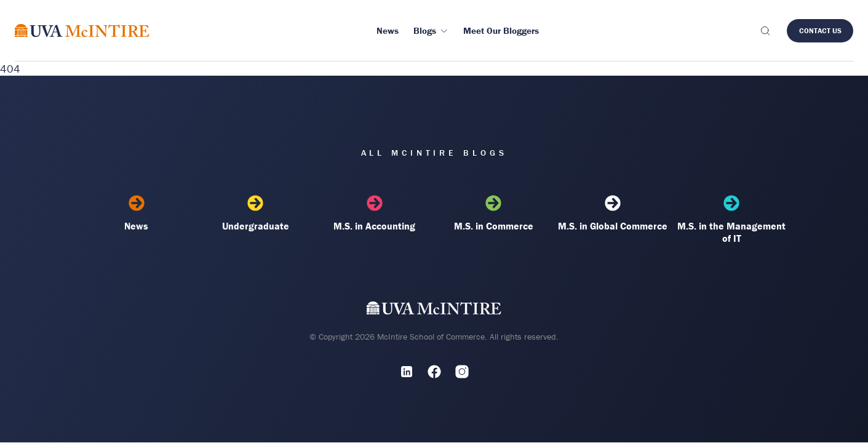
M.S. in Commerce (493, 214)
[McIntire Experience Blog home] (82, 30)
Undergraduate (255, 214)
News (137, 214)
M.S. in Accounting (375, 214)
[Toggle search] (765, 31)
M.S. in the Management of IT (731, 220)
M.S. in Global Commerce (613, 214)
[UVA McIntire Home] (434, 310)
